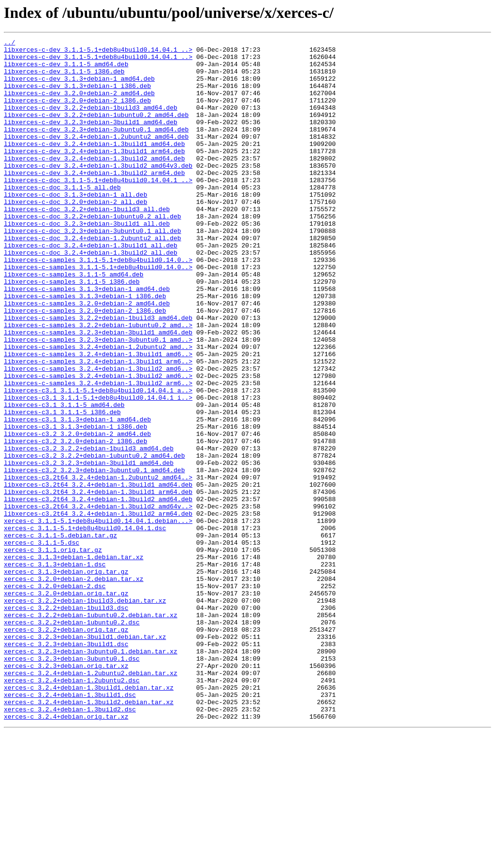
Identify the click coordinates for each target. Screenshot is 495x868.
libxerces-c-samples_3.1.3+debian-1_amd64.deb (87, 339)
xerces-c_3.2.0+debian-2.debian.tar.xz (74, 687)
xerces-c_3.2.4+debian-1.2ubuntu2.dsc (72, 809)
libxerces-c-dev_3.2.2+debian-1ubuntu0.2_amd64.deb (96, 130)
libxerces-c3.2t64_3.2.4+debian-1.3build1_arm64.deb (98, 583)
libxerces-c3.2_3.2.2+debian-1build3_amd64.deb (89, 531)
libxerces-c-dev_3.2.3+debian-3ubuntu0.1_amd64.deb (96, 148)
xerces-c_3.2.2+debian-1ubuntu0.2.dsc (72, 739)
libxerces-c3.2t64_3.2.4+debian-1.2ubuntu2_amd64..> (98, 565)
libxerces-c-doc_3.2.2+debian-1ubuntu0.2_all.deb (93, 252)
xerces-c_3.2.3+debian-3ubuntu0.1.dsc (72, 783)
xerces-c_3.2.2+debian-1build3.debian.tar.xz (85, 713)
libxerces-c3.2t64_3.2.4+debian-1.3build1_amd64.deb (98, 574)
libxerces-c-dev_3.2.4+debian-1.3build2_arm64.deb (94, 200)
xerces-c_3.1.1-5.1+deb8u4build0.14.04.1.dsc (85, 626)
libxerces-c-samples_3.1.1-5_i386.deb (72, 331)
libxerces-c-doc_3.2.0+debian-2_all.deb (75, 235)
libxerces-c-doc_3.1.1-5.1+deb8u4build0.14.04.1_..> (98, 209)
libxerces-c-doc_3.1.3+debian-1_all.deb (75, 226)
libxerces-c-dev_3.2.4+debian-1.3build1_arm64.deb (94, 174)
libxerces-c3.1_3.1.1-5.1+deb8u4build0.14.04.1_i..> (98, 470)
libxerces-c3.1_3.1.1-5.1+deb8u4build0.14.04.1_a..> (98, 461)
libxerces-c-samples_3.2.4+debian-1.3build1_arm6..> (98, 426)
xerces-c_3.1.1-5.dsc (42, 644)
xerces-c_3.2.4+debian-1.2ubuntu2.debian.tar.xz (91, 800)
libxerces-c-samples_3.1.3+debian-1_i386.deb (85, 348)
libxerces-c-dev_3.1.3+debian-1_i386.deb (77, 96)
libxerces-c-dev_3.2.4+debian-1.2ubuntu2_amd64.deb (96, 157)
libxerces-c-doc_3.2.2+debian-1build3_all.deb (87, 244)
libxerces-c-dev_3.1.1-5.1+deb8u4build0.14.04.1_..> (98, 52)
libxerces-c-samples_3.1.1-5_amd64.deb (74, 322)
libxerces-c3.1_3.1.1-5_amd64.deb (64, 478)
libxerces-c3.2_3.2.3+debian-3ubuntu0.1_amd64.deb (94, 557)
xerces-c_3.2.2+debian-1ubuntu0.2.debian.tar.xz (91, 731)
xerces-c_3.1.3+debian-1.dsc (55, 670)
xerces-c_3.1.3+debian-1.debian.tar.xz (74, 661)
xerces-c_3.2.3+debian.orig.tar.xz (66, 792)
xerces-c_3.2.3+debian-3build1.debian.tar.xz (85, 757)
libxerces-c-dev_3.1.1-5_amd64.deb (66, 70)
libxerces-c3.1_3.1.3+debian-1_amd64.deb (77, 496)
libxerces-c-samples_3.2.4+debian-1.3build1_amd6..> (98, 418)
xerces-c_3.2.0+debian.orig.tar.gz (66, 705)
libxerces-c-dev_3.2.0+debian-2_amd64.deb (79, 104)
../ (9, 43)
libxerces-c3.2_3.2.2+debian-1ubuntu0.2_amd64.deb (94, 539)
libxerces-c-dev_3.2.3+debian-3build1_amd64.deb (91, 139)
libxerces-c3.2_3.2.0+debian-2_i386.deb (75, 522)
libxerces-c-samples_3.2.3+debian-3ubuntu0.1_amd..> (98, 400)
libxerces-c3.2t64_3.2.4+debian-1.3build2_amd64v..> (98, 600)
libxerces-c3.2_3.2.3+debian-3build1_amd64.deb (89, 548)
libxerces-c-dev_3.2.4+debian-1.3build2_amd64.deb (94, 183)
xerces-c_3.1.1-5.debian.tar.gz (60, 635)
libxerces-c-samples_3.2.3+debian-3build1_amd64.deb (98, 391)
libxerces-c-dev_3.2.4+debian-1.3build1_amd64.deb (94, 165)
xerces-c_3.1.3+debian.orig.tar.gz (66, 679)
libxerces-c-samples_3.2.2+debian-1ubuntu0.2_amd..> (98, 383)
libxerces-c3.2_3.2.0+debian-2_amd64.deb (77, 513)
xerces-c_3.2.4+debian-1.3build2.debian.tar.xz (89, 835)
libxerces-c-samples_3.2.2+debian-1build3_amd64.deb (98, 374)
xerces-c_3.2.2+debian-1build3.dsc (66, 722)
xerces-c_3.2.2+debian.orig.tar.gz (66, 748)
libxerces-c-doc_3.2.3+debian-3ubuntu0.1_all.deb (93, 270)
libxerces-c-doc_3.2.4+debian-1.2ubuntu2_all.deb (93, 278)
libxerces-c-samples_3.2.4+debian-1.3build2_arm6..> (98, 452)
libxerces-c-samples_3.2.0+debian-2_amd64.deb (87, 357)
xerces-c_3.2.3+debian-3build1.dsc (66, 766)
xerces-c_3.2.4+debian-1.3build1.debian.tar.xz (89, 818)
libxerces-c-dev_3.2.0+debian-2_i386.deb (77, 113)
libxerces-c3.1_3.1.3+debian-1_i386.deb (75, 505)
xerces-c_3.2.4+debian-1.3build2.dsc (70, 844)
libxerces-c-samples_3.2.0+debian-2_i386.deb (85, 365)
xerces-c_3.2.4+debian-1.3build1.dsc (70, 826)
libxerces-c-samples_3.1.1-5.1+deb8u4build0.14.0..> (98, 304)
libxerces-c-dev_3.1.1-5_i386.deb (64, 78)
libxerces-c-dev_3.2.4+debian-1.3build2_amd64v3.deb (98, 191)
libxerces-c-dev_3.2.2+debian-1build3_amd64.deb (91, 122)
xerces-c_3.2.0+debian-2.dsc (55, 696)
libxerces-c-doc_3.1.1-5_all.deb (62, 217)
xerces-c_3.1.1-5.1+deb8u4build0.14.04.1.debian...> (98, 618)
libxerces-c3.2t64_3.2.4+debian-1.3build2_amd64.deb (98, 592)
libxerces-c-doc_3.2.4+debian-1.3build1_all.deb (91, 287)
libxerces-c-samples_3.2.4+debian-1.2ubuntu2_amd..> (98, 409)
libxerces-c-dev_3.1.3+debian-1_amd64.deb (79, 87)
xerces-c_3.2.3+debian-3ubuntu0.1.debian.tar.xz (91, 774)
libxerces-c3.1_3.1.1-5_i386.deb (62, 487)
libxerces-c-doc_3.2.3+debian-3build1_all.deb (87, 261)
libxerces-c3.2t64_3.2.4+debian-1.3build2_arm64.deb (98, 609)
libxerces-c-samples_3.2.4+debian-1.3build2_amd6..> (98, 435)
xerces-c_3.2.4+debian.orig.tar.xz (66, 853)
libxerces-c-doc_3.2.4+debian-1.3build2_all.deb (91, 296)
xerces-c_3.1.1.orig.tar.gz (53, 652)
